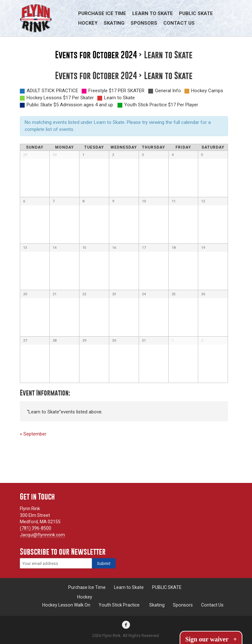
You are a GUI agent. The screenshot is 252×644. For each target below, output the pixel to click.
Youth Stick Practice (119, 605)
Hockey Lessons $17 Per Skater (60, 98)
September (33, 434)
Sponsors (144, 23)
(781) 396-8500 (36, 528)
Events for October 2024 (96, 55)
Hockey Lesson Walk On (66, 605)
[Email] (56, 563)
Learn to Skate (153, 13)
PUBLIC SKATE (196, 13)
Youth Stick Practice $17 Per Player (161, 105)
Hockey (88, 23)
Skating (114, 23)
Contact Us (179, 23)
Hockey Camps (207, 91)
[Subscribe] (104, 563)
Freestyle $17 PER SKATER (116, 91)
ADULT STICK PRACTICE (52, 91)
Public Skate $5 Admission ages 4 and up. (70, 105)
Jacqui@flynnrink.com (43, 535)
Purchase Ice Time (102, 13)
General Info (168, 91)
